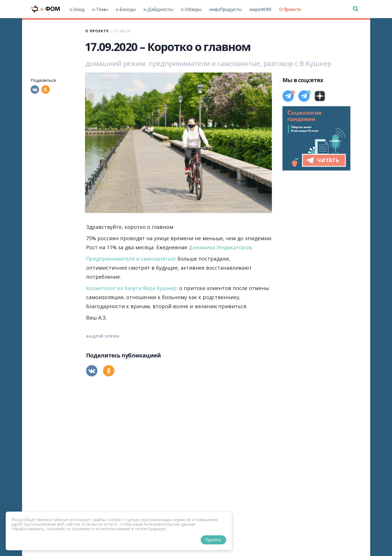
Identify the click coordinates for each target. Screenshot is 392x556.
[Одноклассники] (46, 90)
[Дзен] (320, 96)
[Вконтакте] (35, 90)
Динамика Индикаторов (220, 247)
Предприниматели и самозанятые (130, 259)
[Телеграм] (288, 96)
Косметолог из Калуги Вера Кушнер (131, 288)
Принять (213, 540)
